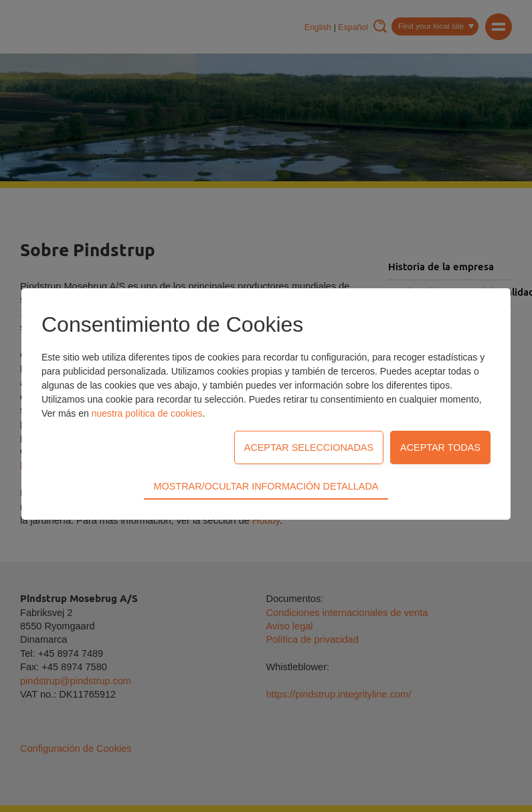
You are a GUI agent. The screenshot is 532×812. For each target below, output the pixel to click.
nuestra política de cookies (147, 413)
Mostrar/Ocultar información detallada (266, 486)
